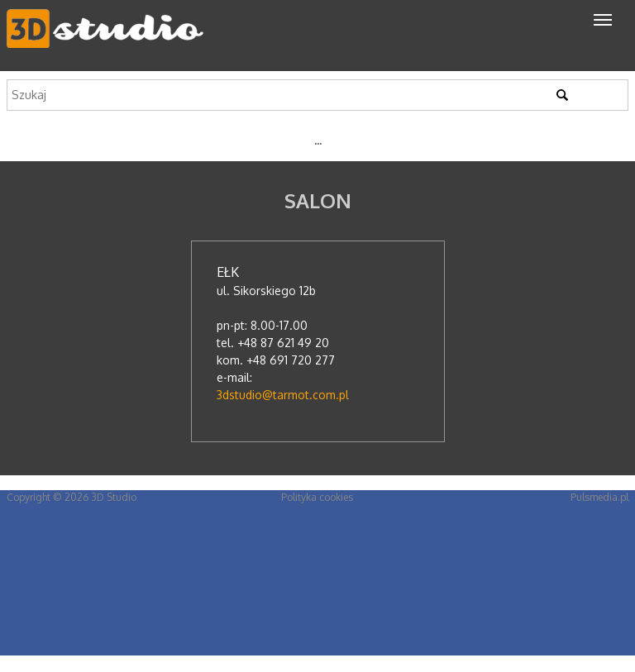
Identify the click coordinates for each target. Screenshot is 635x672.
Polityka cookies (317, 497)
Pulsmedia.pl (599, 497)
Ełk (228, 272)
